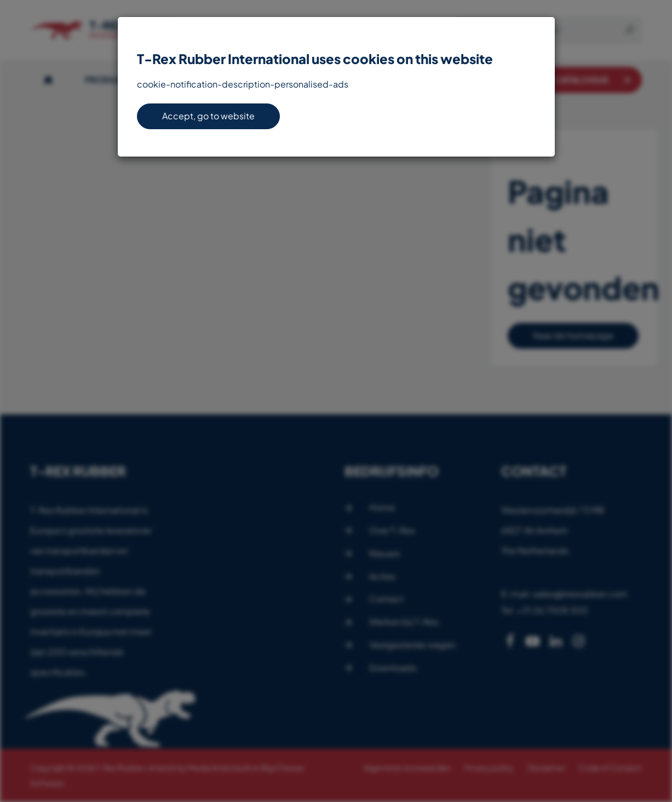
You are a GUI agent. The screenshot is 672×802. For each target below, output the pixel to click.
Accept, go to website (208, 116)
